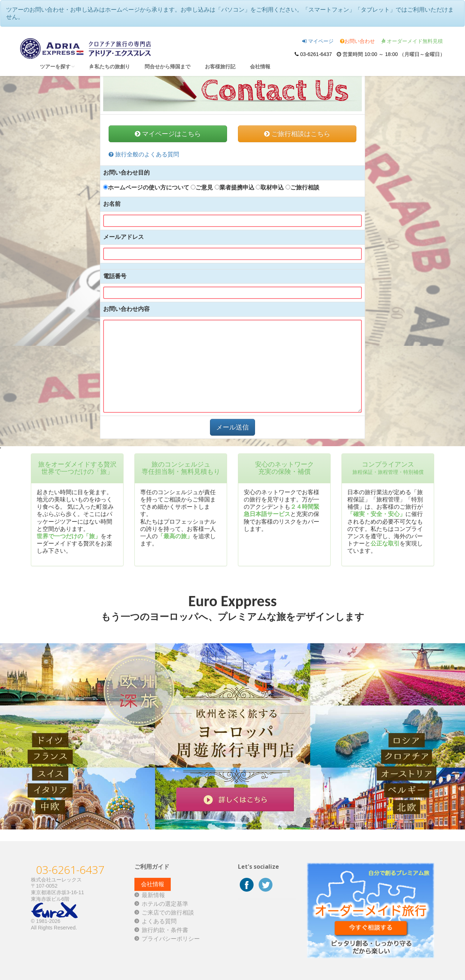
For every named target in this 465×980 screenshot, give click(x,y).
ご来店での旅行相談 (168, 913)
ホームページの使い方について (146, 187)
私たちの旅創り (110, 66)
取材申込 (270, 187)
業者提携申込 (234, 187)
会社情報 (260, 66)
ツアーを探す (57, 66)
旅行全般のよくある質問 (144, 154)
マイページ (318, 41)
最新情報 (153, 895)
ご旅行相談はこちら (297, 134)
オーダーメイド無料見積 (412, 41)
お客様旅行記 (220, 66)
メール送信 (232, 427)
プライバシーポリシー (171, 939)
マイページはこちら (168, 134)
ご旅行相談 (302, 187)
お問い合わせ (357, 41)
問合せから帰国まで (167, 66)
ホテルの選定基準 (165, 904)
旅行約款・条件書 (165, 930)
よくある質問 (159, 921)
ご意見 (202, 187)
